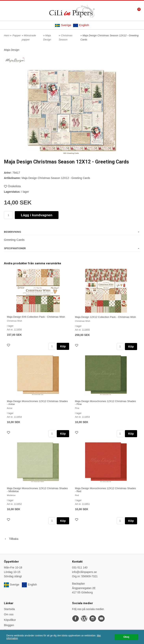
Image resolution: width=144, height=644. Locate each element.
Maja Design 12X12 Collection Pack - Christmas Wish (105, 317)
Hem (7, 35)
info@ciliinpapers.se (85, 572)
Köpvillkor (10, 620)
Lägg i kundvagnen (37, 215)
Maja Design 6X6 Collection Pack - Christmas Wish (36, 317)
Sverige (63, 25)
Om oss (9, 614)
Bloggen (9, 625)
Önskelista (12, 186)
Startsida (9, 609)
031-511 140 (80, 567)
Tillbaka (11, 539)
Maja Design (12, 50)
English (81, 25)
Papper (17, 35)
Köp (63, 346)
